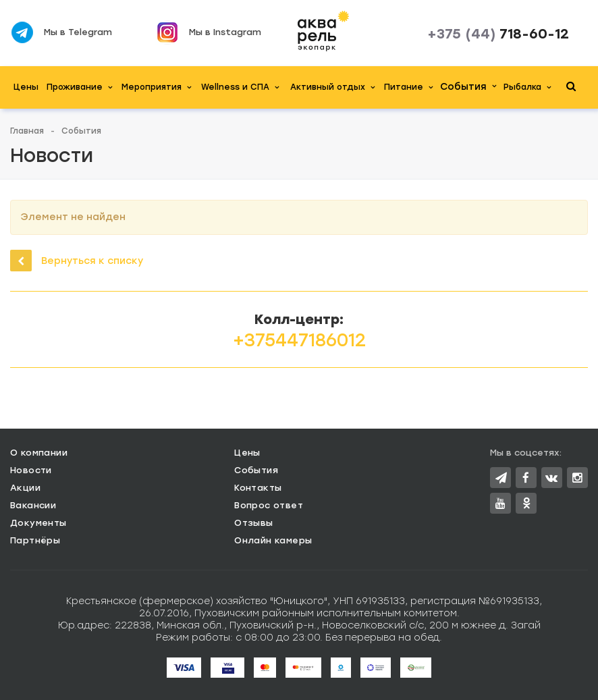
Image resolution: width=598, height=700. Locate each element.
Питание (408, 87)
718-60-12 (498, 34)
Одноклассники (526, 503)
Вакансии (33, 505)
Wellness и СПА (240, 87)
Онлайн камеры (273, 540)
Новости (31, 470)
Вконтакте (551, 478)
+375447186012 (299, 340)
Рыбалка (527, 87)
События (468, 87)
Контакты (258, 488)
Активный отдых (332, 87)
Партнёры (35, 540)
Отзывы (253, 523)
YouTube (500, 503)
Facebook (526, 478)
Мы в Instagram (225, 32)
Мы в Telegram (78, 32)
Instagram (577, 478)
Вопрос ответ (269, 505)
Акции (25, 488)
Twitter (501, 478)
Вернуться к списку (77, 260)
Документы (38, 523)
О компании (39, 453)
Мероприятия (156, 87)
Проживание (79, 87)
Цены (26, 87)
